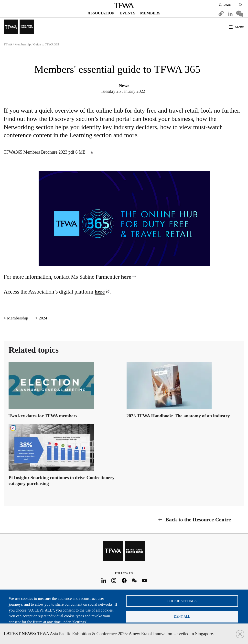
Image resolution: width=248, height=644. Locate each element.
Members (150, 13)
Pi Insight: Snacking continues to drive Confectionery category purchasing (62, 480)
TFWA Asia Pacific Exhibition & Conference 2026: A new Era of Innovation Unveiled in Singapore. (109, 634)
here (126, 277)
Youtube (144, 580)
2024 (43, 318)
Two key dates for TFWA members (43, 416)
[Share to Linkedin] (230, 14)
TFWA (124, 5)
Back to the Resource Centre (198, 519)
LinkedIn (104, 580)
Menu (240, 27)
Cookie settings (182, 600)
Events (128, 13)
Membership (23, 44)
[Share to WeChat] (240, 14)
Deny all (182, 616)
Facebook (124, 580)
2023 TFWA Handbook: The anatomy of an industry (178, 416)
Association (101, 13)
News (124, 85)
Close (240, 634)
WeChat (134, 580)
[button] (221, 14)
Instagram (114, 580)
